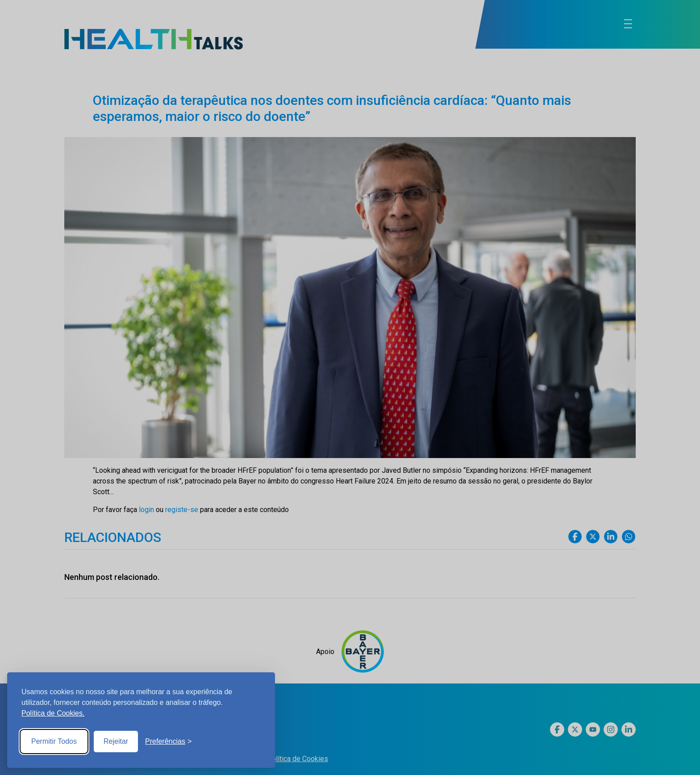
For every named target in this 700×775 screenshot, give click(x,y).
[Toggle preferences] (168, 742)
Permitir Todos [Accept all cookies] (54, 741)
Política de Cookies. (53, 713)
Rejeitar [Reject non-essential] (116, 741)
